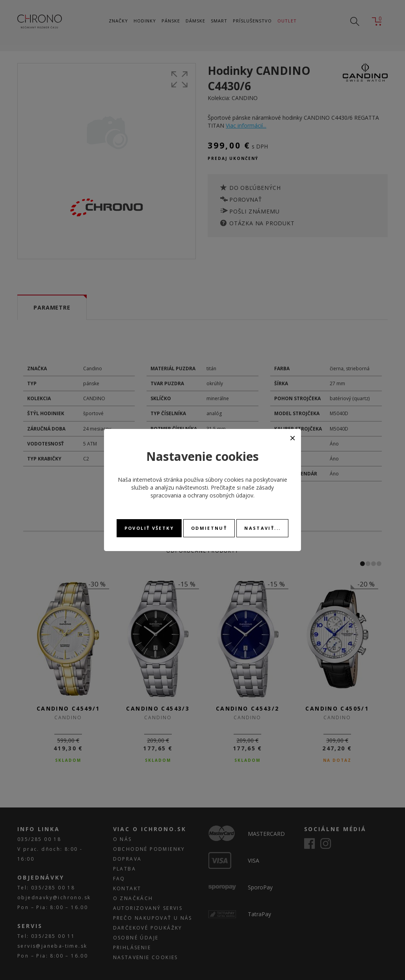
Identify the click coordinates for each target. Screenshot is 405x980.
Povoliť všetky (149, 528)
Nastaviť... (262, 528)
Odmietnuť (209, 528)
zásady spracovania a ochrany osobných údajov (212, 491)
